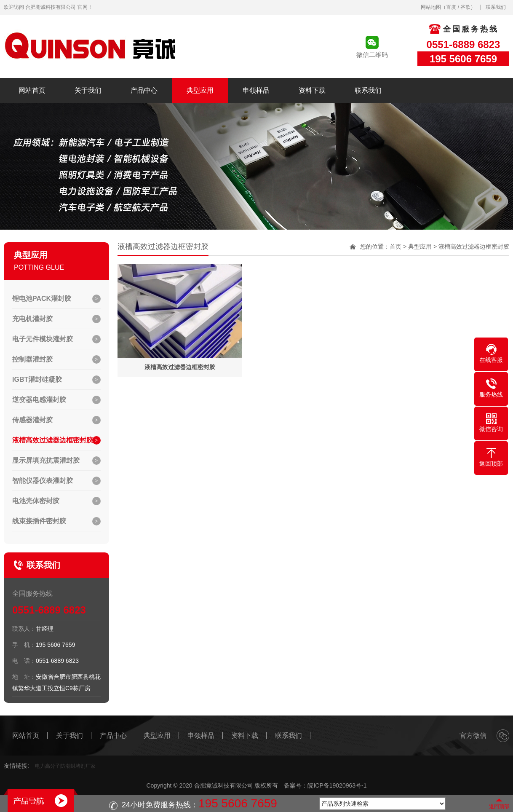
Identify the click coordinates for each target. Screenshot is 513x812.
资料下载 (312, 90)
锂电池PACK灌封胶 (42, 299)
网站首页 (32, 90)
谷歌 (465, 7)
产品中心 (144, 90)
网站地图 (431, 7)
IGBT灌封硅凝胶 (37, 379)
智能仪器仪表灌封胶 (43, 481)
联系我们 (496, 7)
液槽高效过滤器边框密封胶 (474, 247)
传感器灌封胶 (32, 420)
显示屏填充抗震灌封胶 (46, 460)
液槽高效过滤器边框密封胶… (56, 440)
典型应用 (200, 90)
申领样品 (256, 90)
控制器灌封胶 (32, 359)
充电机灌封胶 (32, 319)
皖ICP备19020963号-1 (337, 785)
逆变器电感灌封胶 (39, 400)
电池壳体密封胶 (36, 501)
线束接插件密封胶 (39, 521)
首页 (395, 247)
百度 (451, 7)
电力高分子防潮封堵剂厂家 (65, 766)
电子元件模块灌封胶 (43, 339)
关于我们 (88, 90)
